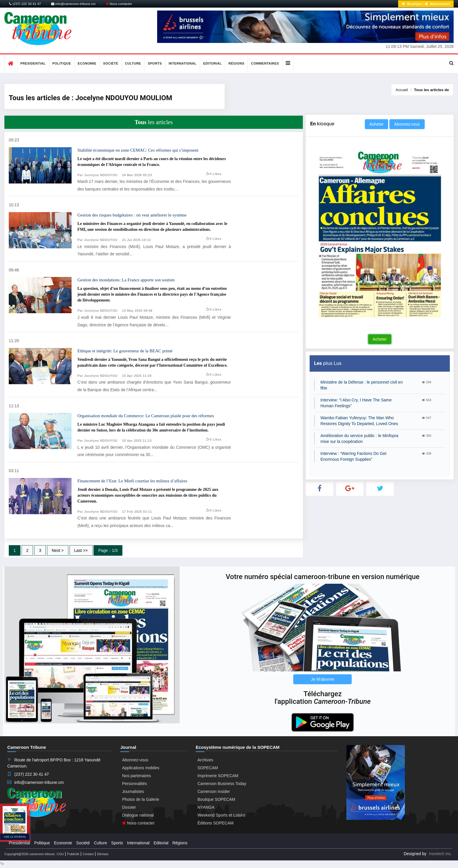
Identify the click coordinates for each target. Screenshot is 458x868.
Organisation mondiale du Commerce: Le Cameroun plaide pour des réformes (146, 416)
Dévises (103, 854)
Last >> (81, 550)
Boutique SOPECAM (216, 799)
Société (111, 63)
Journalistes (133, 791)
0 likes (213, 174)
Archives (205, 760)
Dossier (129, 807)
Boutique (412, 4)
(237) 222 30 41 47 (25, 4)
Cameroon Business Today (222, 784)
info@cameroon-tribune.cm (73, 4)
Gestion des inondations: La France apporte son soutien (126, 280)
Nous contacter (119, 4)
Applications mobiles (141, 768)
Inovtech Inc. (441, 854)
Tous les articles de (431, 90)
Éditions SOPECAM (216, 823)
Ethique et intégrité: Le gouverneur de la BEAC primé (125, 351)
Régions (236, 63)
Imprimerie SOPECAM (218, 776)
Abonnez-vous (407, 124)
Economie (87, 63)
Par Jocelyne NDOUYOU (97, 175)
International (183, 63)
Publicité (73, 854)
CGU (60, 854)
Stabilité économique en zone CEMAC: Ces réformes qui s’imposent (138, 150)
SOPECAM (208, 768)
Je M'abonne (323, 679)
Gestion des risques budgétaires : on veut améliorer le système (132, 215)
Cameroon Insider (214, 791)
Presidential (33, 63)
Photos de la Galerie (141, 799)
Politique (62, 63)
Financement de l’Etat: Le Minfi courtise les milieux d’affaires (132, 481)
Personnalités (135, 784)
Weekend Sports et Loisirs (221, 815)
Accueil (402, 90)
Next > (58, 550)
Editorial (213, 63)
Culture (133, 63)
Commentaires (265, 63)
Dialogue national (138, 815)
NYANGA (206, 807)
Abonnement (437, 4)
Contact (88, 854)
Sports (155, 63)
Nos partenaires (137, 776)
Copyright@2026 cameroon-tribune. (30, 854)
